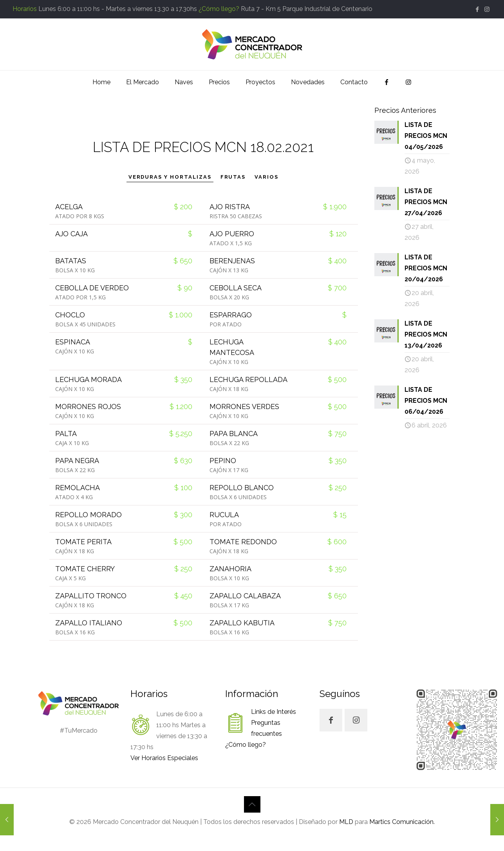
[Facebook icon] (477, 9)
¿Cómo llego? (219, 9)
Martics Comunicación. (401, 822)
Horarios (25, 9)
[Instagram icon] (487, 9)
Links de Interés (274, 712)
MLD (346, 822)
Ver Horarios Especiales (164, 758)
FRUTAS (233, 177)
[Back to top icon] (252, 804)
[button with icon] (331, 720)
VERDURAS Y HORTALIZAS (170, 177)
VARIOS (266, 177)
